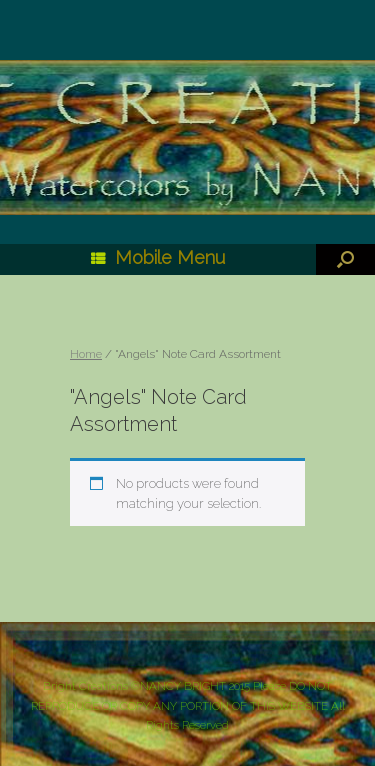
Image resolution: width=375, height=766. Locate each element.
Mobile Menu (158, 257)
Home (86, 354)
